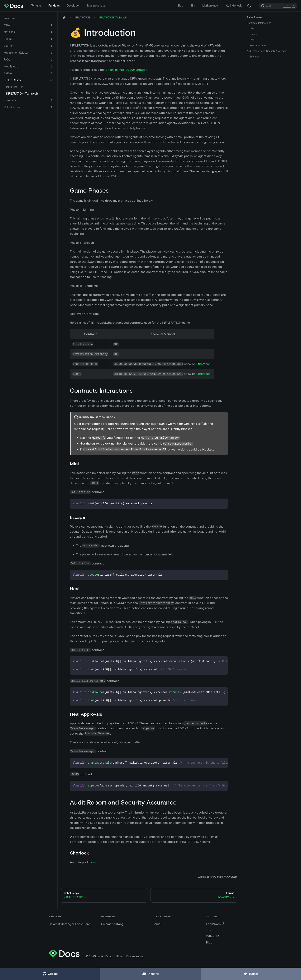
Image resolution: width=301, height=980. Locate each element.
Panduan (54, 6)
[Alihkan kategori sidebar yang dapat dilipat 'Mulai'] (51, 25)
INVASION (10, 100)
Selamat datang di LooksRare (69, 924)
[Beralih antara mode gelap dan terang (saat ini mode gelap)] (249, 6)
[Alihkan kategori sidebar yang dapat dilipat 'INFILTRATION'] (51, 80)
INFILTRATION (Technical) (22, 94)
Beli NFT (9, 39)
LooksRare (215, 924)
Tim (193, 6)
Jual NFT (9, 46)
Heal (252, 40)
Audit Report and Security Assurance (267, 51)
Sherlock (254, 57)
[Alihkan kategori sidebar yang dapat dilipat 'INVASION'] (51, 100)
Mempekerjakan (97, 6)
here (93, 862)
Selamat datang (112, 924)
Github (213, 936)
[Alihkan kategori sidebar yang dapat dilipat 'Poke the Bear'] (51, 107)
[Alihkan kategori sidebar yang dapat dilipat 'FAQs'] (51, 60)
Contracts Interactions (259, 23)
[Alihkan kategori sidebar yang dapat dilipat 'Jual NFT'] (51, 46)
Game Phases (254, 17)
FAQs (7, 60)
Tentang (36, 6)
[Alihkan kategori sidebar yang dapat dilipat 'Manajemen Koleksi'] (51, 53)
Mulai (7, 25)
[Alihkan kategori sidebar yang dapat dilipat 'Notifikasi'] (51, 32)
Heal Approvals (258, 45)
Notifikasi (10, 32)
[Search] (278, 6)
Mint (252, 29)
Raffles (8, 73)
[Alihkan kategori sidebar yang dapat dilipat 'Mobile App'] (51, 66)
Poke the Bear (13, 107)
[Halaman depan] (64, 18)
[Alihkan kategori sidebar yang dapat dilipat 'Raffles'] (51, 73)
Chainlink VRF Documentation (126, 70)
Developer (73, 6)
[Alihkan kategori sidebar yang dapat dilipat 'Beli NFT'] (51, 39)
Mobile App (11, 66)
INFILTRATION (13, 80)
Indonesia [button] (234, 6)
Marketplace (210, 6)
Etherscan (203, 364)
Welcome (10, 18)
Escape (254, 34)
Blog (180, 6)
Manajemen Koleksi (16, 53)
